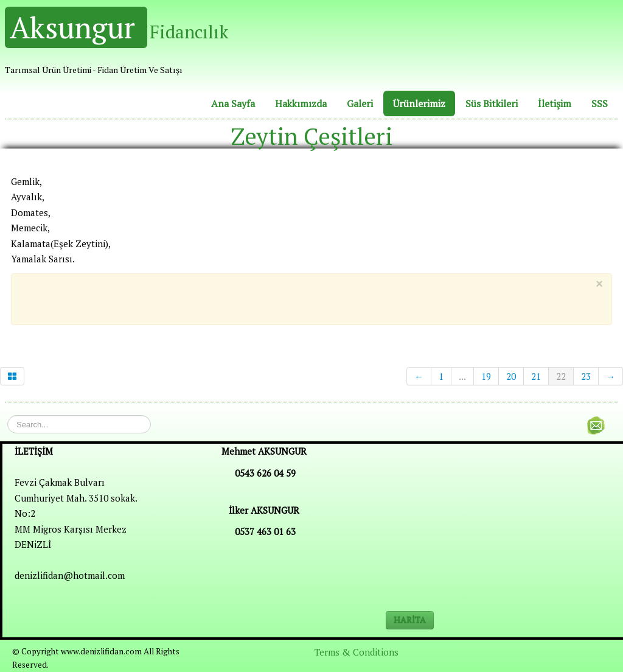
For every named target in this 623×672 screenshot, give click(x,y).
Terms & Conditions (357, 652)
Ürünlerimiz (419, 103)
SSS (600, 103)
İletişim (555, 103)
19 (486, 376)
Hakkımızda (301, 103)
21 (536, 376)
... (462, 376)
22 (561, 376)
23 (586, 376)
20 (511, 376)
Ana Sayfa (233, 103)
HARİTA (410, 620)
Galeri (360, 103)
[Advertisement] (302, 297)
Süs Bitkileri (492, 103)
